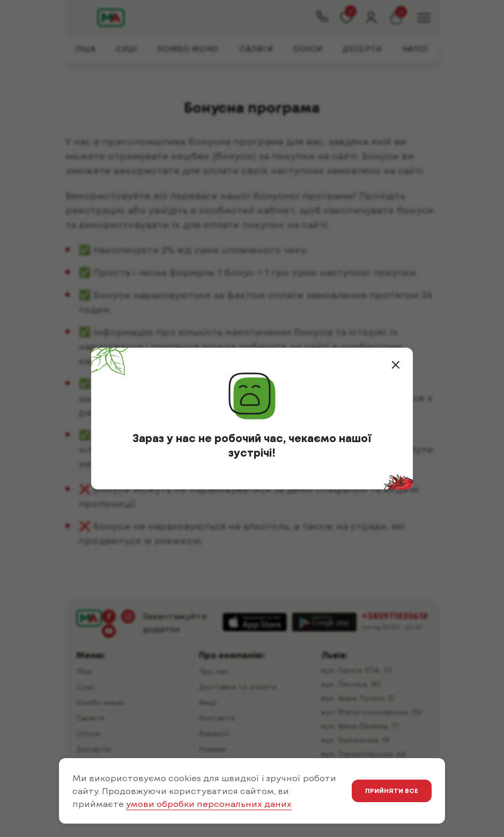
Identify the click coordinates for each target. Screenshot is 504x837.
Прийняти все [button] (392, 790)
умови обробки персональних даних (209, 803)
